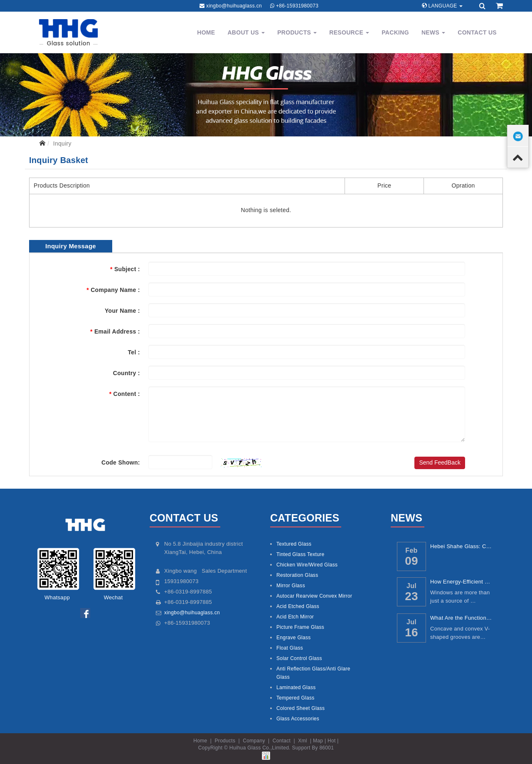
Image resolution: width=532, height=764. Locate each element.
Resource (349, 32)
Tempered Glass (296, 698)
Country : (127, 373)
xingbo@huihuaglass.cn (234, 6)
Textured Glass (294, 544)
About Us (246, 32)
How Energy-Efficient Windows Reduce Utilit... (462, 582)
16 (411, 632)
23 (411, 596)
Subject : (125, 269)
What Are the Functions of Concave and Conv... (462, 618)
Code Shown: (121, 462)
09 (411, 561)
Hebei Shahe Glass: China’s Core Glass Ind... (462, 546)
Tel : (134, 352)
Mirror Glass (291, 586)
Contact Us (477, 32)
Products (297, 32)
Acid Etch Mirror (295, 617)
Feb (411, 550)
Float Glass (290, 648)
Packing (395, 32)
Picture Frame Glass (300, 627)
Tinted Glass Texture (300, 554)
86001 (326, 748)
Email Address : (115, 331)
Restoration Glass (297, 575)
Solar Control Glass (299, 658)
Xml (303, 741)
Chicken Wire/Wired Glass (307, 565)
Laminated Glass (296, 687)
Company (254, 741)
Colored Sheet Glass (300, 708)
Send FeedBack (440, 462)
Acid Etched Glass (298, 606)
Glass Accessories (298, 719)
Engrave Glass (294, 638)
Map (318, 741)
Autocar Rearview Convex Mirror (314, 596)
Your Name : (122, 311)
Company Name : (113, 290)
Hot (332, 741)
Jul (411, 586)
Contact (282, 741)
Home (206, 32)
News (433, 32)
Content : (125, 394)
